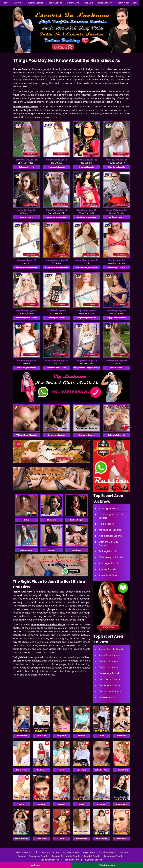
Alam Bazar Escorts (110, 655)
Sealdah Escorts (92, 856)
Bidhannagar (26, 550)
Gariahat (121, 736)
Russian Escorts (35, 3)
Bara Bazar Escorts (109, 679)
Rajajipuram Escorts (87, 217)
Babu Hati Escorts (109, 661)
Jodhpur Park (121, 770)
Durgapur (61, 736)
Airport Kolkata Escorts (111, 649)
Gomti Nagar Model (127, 3)
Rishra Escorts (108, 852)
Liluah (61, 838)
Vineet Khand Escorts (56, 368)
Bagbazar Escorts (109, 667)
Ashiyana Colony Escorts (56, 267)
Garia (102, 736)
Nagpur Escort (105, 3)
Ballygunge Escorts (110, 673)
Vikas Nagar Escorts (26, 368)
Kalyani (61, 804)
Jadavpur (81, 770)
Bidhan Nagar (76, 520)
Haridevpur (22, 770)
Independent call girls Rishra (86, 368)
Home (6, 3)
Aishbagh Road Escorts (26, 267)
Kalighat (41, 804)
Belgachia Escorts (57, 435)
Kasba (81, 804)
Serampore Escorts (113, 856)
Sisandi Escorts (116, 368)
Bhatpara (51, 520)
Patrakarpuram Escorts (26, 318)
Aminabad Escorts (109, 575)
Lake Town (41, 838)
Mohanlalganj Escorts (111, 557)
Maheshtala (82, 838)
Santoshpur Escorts (38, 856)
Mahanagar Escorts (110, 530)
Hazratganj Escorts (109, 508)
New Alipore (101, 838)
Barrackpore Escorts (110, 691)
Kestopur (101, 804)
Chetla (51, 550)
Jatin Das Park (101, 770)
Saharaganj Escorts (56, 318)
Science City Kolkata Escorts (66, 856)
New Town (121, 838)
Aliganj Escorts (26, 217)
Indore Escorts (55, 3)
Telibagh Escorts (108, 551)
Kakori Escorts (107, 524)
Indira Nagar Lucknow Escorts (111, 516)
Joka (21, 804)
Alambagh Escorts (117, 167)
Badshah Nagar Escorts (87, 267)
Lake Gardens (21, 838)
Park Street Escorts (25, 852)
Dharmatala (21, 736)
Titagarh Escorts (72, 860)
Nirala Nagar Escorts (110, 536)
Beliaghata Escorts (116, 435)
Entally (81, 736)
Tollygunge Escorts (93, 860)
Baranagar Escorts (109, 685)
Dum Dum (42, 736)
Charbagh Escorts (56, 167)
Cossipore (76, 550)
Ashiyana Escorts (116, 217)
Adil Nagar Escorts (109, 563)
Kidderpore (121, 804)
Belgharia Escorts (87, 435)
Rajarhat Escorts (71, 852)
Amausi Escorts (108, 569)
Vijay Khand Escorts (117, 318)
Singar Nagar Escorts (86, 318)
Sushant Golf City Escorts (109, 543)
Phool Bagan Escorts (49, 852)
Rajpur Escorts (90, 852)
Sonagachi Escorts (50, 860)
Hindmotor (41, 770)
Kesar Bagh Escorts (117, 267)
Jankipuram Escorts (56, 217)
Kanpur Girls (73, 3)
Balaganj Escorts (27, 167)
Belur (26, 520)
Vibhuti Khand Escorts (27, 435)
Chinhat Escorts (86, 167)
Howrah (61, 770)
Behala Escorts (107, 697)
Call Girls (18, 3)
